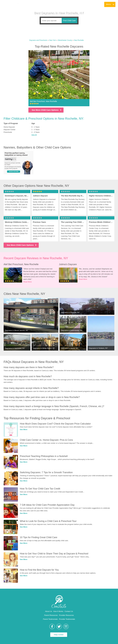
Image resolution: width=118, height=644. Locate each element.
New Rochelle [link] (79, 40)
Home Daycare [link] (9, 127)
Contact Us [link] (69, 611)
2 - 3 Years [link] (35, 132)
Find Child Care (69, 21)
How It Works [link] (58, 611)
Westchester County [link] (65, 40)
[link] (12, 5)
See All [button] (34, 135)
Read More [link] (28, 282)
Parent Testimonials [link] (50, 619)
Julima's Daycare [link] (68, 264)
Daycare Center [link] (10, 130)
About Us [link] (48, 611)
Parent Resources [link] (51, 615)
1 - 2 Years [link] (35, 130)
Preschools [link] (8, 132)
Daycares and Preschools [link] (38, 40)
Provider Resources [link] (66, 615)
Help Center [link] (59, 635)
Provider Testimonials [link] (67, 619)
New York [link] (53, 40)
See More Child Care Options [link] (47, 110)
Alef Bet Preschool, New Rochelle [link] (21, 264)
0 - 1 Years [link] (35, 127)
